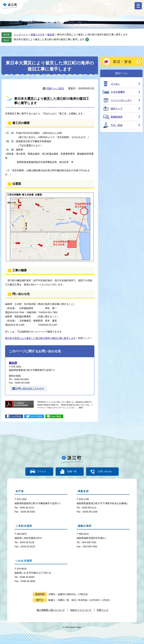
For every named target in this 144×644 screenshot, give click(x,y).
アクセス (42, 472)
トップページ (21, 35)
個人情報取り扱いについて (51, 610)
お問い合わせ (105, 472)
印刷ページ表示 (55, 88)
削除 (87, 40)
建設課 (51, 35)
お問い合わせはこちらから (30, 388)
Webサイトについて (81, 610)
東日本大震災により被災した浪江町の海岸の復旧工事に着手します (49, 39)
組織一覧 (72, 472)
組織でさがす (38, 35)
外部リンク (103, 610)
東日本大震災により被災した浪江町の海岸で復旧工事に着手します (40, 338)
